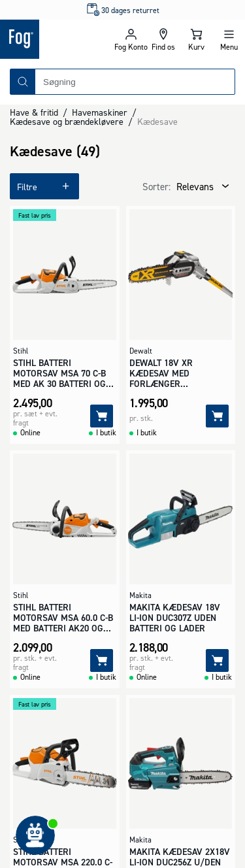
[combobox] (135, 82)
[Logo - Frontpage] (57, 39)
